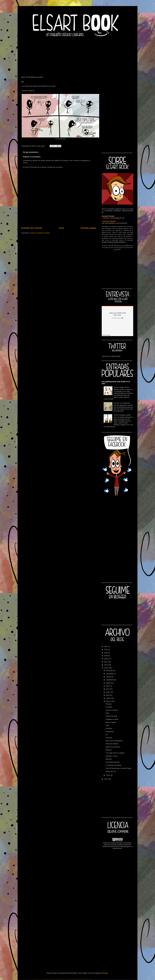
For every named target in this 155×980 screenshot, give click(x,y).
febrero (109, 701)
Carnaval (109, 738)
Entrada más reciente (32, 228)
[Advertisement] (77, 56)
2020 (106, 653)
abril (108, 695)
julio (108, 686)
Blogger (105, 973)
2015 (106, 668)
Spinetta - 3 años (112, 756)
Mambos (109, 759)
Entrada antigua (89, 228)
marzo (108, 698)
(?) (107, 735)
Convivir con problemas (122, 403)
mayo (108, 692)
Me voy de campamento (114, 741)
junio (108, 689)
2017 (106, 662)
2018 (106, 659)
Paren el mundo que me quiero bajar (118, 768)
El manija (109, 707)
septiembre (110, 680)
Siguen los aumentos (113, 747)
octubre (109, 677)
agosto (109, 683)
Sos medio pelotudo (113, 762)
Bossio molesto (111, 722)
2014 (106, 779)
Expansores (110, 731)
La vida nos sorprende (113, 765)
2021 (106, 650)
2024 (106, 647)
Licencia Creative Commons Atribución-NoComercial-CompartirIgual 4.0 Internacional (118, 846)
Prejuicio (109, 704)
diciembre (110, 671)
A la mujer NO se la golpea (115, 753)
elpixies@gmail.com (117, 218)
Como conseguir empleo (122, 415)
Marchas (109, 750)
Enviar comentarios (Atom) (40, 233)
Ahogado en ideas (112, 719)
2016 (106, 665)
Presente (109, 728)
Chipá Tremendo (111, 716)
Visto (107, 725)
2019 (106, 656)
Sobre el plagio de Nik (121, 387)
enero (108, 775)
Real (107, 713)
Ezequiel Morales (116, 843)
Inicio (61, 228)
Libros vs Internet (112, 710)
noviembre (110, 674)
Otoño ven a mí (111, 771)
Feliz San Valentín (112, 744)
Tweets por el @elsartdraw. (111, 356)
